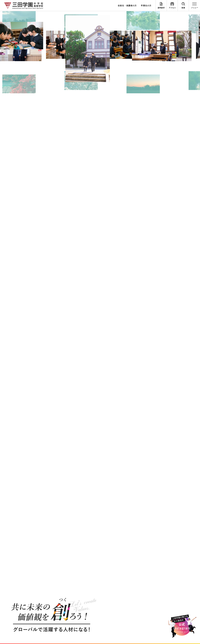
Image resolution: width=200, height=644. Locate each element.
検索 (183, 8)
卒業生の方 (146, 6)
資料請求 (161, 8)
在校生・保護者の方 (127, 6)
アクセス (172, 8)
